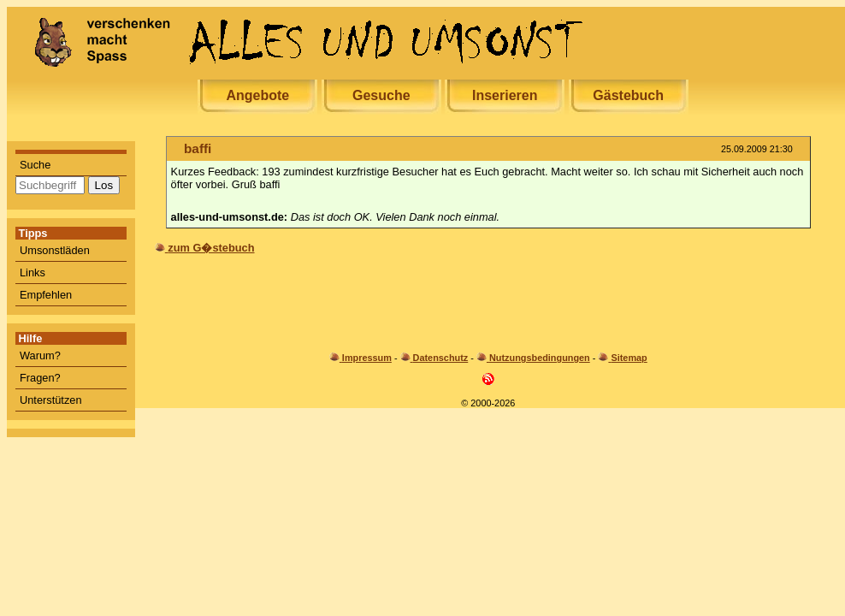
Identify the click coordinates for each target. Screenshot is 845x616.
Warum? (40, 355)
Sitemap (629, 358)
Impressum (367, 358)
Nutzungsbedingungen (540, 358)
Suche (35, 165)
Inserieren (505, 95)
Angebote (257, 95)
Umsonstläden (55, 250)
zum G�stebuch (211, 248)
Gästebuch (628, 95)
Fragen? (40, 378)
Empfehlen (46, 295)
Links (32, 272)
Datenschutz (441, 358)
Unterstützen (51, 400)
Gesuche (381, 95)
